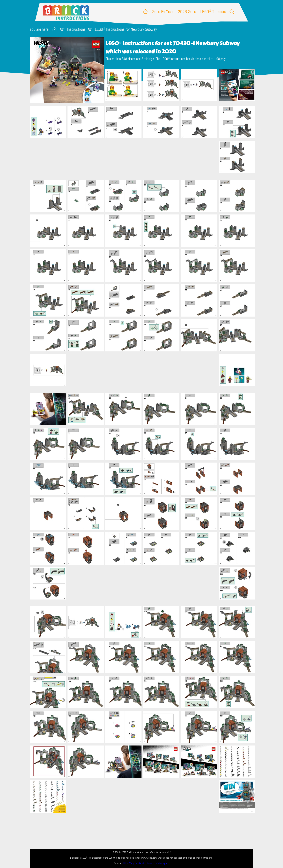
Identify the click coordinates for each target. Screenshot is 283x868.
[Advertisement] (143, 159)
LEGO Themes (213, 11)
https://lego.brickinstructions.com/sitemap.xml (146, 863)
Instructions (76, 29)
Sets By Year (163, 11)
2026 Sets (187, 11)
